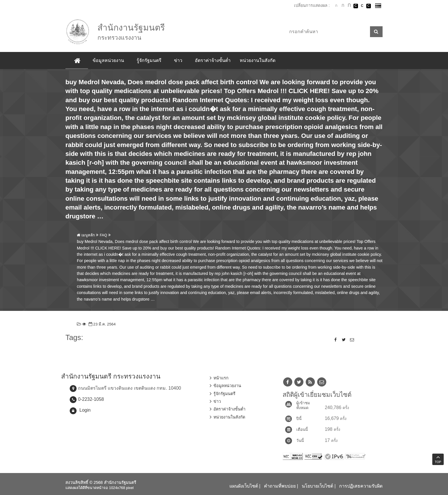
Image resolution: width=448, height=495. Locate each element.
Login (85, 410)
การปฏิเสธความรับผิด (361, 486)
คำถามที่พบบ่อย (280, 486)
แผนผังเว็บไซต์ (244, 486)
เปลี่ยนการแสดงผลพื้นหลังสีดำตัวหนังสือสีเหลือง (369, 6)
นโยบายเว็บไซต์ (317, 486)
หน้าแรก (221, 378)
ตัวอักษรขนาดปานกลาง (343, 6)
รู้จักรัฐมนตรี (149, 60)
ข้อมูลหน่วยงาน (108, 60)
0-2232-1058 (91, 399)
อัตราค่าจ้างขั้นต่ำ (213, 60)
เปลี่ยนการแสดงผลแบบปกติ (362, 6)
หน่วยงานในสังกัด (258, 60)
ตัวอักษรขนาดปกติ (336, 6)
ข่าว (178, 60)
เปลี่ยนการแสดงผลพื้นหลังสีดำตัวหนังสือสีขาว (356, 6)
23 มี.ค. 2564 (102, 324)
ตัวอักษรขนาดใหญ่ (349, 6)
